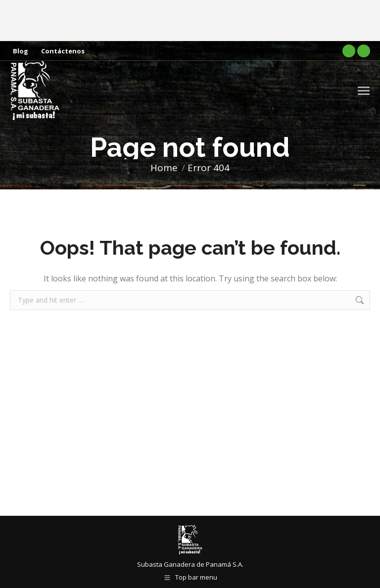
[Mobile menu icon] (364, 91)
